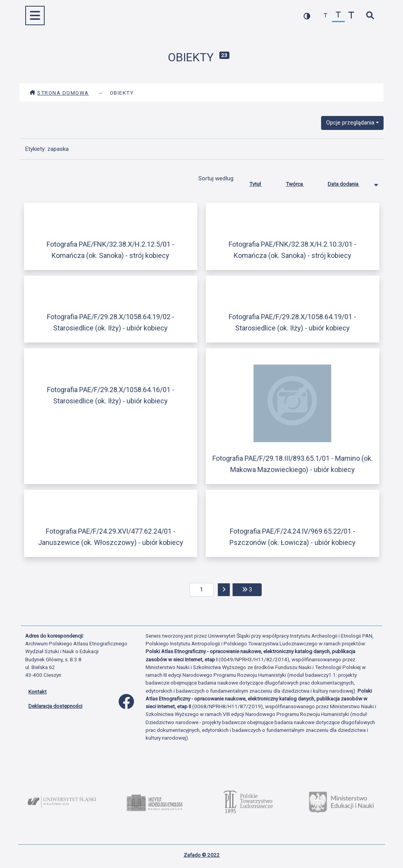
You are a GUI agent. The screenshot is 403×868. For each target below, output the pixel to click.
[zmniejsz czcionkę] (326, 16)
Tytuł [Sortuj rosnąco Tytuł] (261, 182)
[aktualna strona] (202, 590)
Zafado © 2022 (202, 855)
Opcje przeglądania (350, 123)
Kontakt (37, 692)
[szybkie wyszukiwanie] (370, 16)
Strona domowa (59, 93)
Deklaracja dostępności (55, 706)
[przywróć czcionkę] (338, 16)
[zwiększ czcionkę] (351, 16)
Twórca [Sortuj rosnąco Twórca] (301, 182)
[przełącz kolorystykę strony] (307, 16)
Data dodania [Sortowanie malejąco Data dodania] (349, 182)
